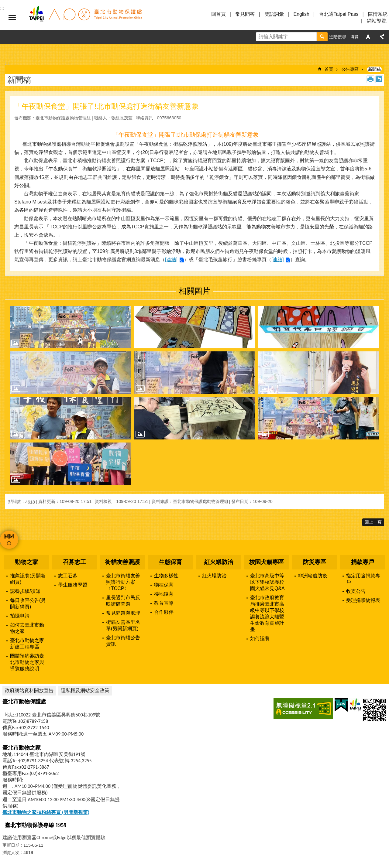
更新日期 (11, 845)
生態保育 (170, 562)
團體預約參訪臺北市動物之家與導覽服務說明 (27, 662)
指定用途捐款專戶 (363, 579)
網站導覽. (377, 21)
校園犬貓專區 (267, 562)
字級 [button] (368, 37)
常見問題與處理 (123, 613)
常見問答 (245, 14)
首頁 (329, 69)
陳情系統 (378, 14)
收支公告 (356, 591)
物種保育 (164, 585)
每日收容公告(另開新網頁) (28, 603)
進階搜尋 (338, 37)
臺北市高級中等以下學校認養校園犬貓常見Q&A (267, 582)
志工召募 (68, 576)
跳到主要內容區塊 (3, 3)
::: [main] (7, 63)
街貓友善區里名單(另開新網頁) (123, 625)
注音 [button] (379, 79)
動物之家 (26, 562)
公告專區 (350, 69)
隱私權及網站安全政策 (85, 690)
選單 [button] (12, 18)
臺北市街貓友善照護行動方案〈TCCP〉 (123, 582)
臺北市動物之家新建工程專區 (27, 644)
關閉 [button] (9, 536)
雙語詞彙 (274, 14)
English (301, 14)
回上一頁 (373, 522)
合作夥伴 (164, 612)
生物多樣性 (166, 576)
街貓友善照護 (122, 562)
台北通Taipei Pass (339, 14)
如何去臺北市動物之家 (27, 628)
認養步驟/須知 (25, 591)
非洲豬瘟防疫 (313, 576)
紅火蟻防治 (219, 562)
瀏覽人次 (11, 853)
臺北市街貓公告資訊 (123, 641)
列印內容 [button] (370, 79)
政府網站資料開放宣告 (29, 690)
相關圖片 (194, 291)
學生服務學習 (73, 585)
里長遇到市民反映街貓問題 (123, 601)
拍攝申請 (20, 616)
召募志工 (74, 562)
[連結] (171, 260)
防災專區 (315, 562)
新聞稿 (374, 69)
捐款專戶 (363, 562)
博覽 (354, 37)
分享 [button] (382, 37)
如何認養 (260, 639)
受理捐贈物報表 (363, 600)
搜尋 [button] (322, 37)
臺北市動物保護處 (85, 18)
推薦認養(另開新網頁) (28, 579)
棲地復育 (164, 594)
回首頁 (219, 14)
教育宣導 (164, 603)
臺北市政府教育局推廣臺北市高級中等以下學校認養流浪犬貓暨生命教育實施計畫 (267, 613)
